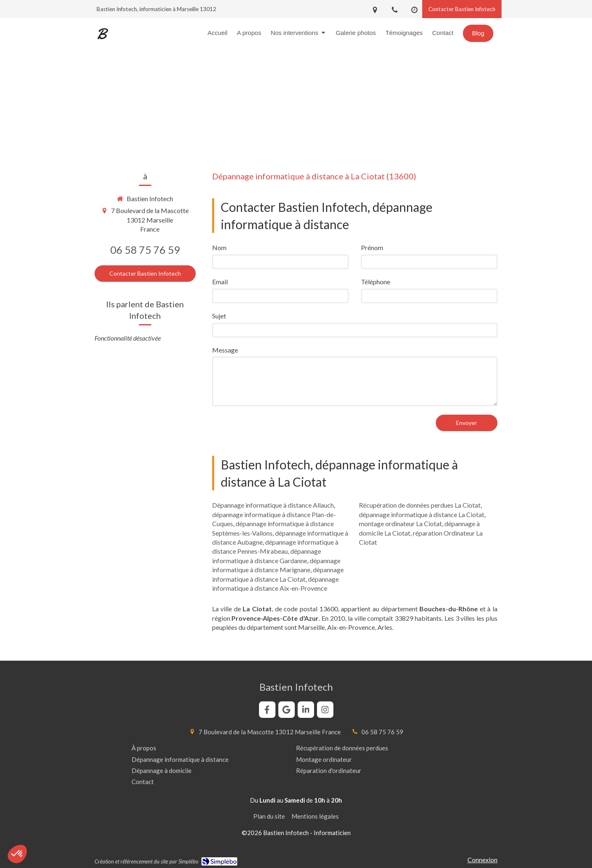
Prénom (372, 247)
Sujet (219, 316)
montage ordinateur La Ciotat (400, 523)
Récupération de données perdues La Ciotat (420, 505)
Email (220, 282)
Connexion (482, 860)
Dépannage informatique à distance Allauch (273, 505)
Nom (219, 247)
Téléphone (376, 282)
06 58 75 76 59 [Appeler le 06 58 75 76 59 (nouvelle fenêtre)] (145, 250)
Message (225, 350)
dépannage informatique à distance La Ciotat (422, 514)
